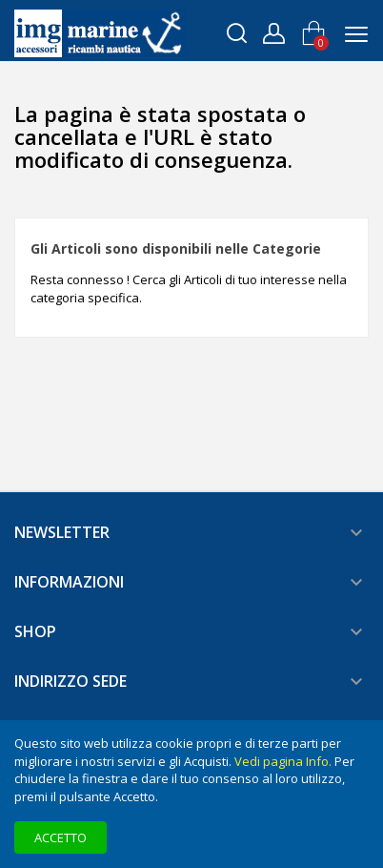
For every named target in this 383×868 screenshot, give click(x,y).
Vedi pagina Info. (283, 761)
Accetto (60, 837)
